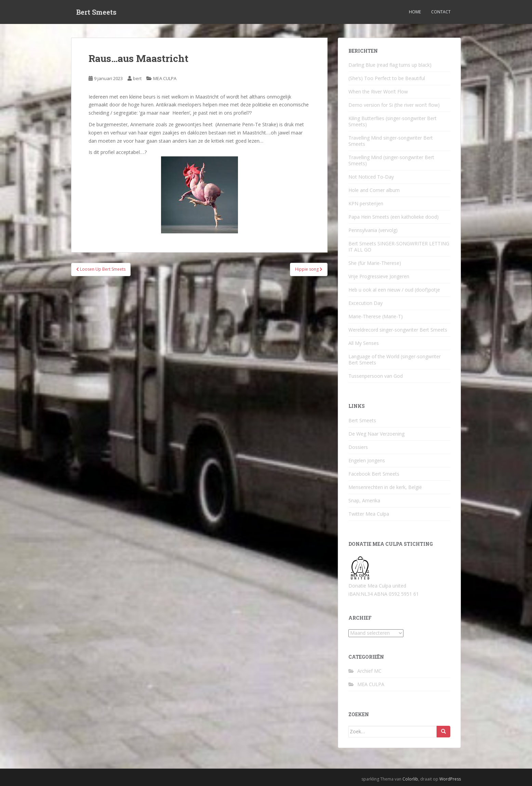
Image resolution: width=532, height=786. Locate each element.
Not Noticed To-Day (371, 177)
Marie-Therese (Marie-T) (376, 316)
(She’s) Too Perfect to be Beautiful (387, 78)
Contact (441, 12)
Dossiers (358, 447)
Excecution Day (365, 303)
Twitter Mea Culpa (369, 514)
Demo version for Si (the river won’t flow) (394, 105)
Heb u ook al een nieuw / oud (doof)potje (394, 290)
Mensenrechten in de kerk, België (385, 487)
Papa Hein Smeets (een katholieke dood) (394, 217)
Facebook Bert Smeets (374, 474)
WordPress (450, 779)
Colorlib (410, 779)
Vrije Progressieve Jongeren (379, 276)
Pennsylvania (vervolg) (373, 230)
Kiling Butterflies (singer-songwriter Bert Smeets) (393, 121)
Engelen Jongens (367, 460)
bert (137, 78)
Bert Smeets (96, 12)
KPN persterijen (366, 203)
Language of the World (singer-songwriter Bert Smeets (395, 359)
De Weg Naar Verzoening (376, 434)
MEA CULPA (165, 78)
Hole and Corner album (374, 190)
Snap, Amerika (364, 500)
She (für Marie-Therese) (375, 263)
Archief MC (369, 671)
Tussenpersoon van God (376, 376)
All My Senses (364, 343)
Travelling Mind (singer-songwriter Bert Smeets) (391, 160)
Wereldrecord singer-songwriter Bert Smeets (398, 330)
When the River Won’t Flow (378, 92)
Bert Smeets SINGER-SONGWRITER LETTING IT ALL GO (399, 247)
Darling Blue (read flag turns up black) (390, 65)
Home (415, 12)
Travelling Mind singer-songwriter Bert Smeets (391, 141)
